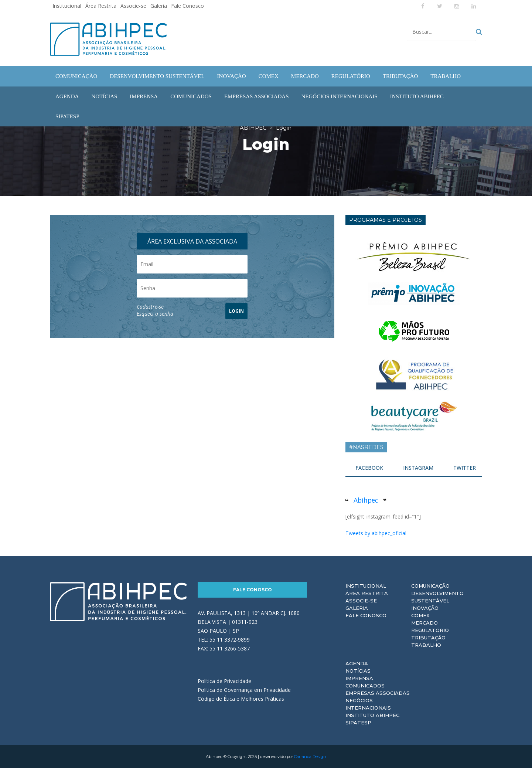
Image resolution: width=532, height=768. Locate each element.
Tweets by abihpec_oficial (376, 533)
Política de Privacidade (224, 681)
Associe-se (133, 6)
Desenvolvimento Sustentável (437, 597)
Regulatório (430, 630)
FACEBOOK (369, 467)
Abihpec (366, 500)
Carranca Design (310, 756)
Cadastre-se (150, 306)
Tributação (428, 637)
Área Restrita (101, 6)
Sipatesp (358, 722)
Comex (420, 615)
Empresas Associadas (378, 693)
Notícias (358, 670)
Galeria (159, 6)
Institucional (67, 6)
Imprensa (359, 678)
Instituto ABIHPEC (372, 715)
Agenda (357, 663)
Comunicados (365, 685)
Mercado (424, 622)
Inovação (425, 608)
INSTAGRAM (418, 467)
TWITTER (465, 467)
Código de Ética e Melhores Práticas (241, 698)
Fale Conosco (187, 6)
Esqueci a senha (155, 313)
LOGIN (236, 311)
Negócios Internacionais (368, 704)
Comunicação (430, 585)
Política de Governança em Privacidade (244, 689)
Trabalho (426, 645)
